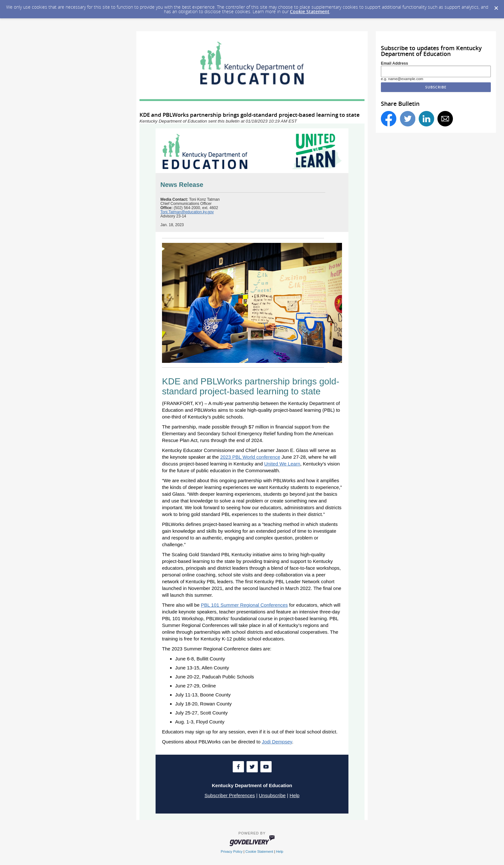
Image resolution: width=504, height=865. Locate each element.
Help (295, 795)
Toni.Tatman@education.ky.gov (187, 212)
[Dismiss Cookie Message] (496, 6)
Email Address (395, 63)
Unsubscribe (272, 795)
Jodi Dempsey (277, 742)
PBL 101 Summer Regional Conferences (244, 605)
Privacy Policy (232, 851)
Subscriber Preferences (230, 795)
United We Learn (282, 464)
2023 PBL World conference (250, 457)
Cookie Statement (310, 11)
